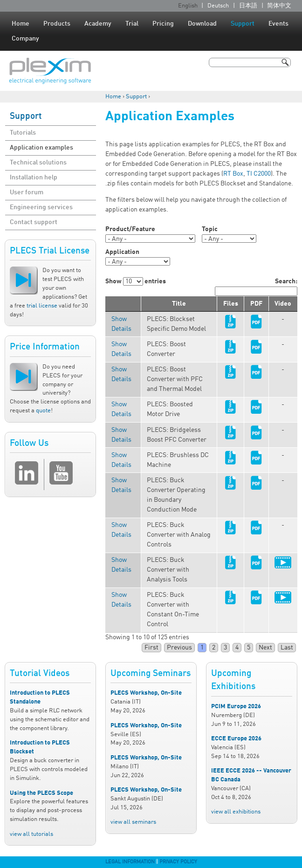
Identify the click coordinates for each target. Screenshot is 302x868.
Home (21, 24)
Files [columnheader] (231, 304)
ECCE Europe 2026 (236, 739)
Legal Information (130, 862)
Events (278, 24)
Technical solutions (38, 163)
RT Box (233, 174)
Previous (179, 648)
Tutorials (23, 133)
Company (25, 39)
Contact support (34, 222)
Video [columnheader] (283, 304)
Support (243, 24)
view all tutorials (31, 834)
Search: (256, 287)
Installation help (34, 178)
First (151, 648)
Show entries (136, 281)
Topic (210, 229)
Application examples (41, 148)
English (188, 6)
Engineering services (41, 207)
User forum (27, 192)
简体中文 (279, 6)
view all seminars (133, 822)
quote (43, 411)
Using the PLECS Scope (41, 793)
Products (57, 24)
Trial (132, 24)
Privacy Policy (178, 862)
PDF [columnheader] (256, 304)
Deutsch (218, 6)
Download (202, 24)
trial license (42, 306)
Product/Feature (130, 229)
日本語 (248, 6)
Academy (98, 24)
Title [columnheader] (179, 304)
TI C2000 (259, 174)
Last (287, 648)
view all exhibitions (236, 812)
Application (122, 252)
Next (265, 648)
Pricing (163, 24)
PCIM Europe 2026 (236, 707)
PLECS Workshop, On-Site (146, 693)
